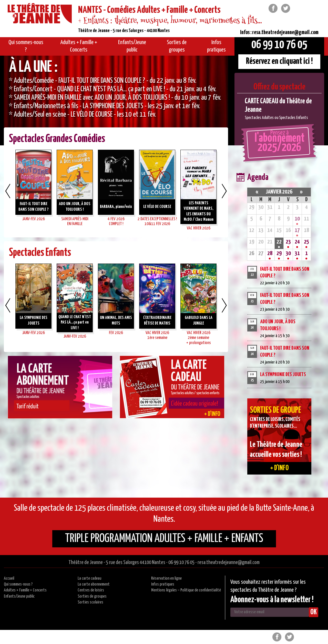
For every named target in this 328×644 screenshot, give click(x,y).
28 (270, 253)
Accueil (9, 578)
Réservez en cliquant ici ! (279, 61)
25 (306, 242)
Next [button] (224, 191)
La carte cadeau (89, 578)
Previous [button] (8, 191)
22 (279, 242)
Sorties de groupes (92, 596)
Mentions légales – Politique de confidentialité (186, 590)
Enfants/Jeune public (19, 596)
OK (314, 612)
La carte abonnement (94, 584)
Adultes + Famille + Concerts (25, 590)
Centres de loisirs (91, 590)
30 (288, 253)
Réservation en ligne (166, 578)
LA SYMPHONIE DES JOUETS (283, 375)
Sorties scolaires (90, 602)
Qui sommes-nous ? (18, 584)
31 (297, 253)
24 (297, 242)
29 (279, 253)
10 (297, 219)
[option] (116, 100)
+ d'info (279, 468)
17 (297, 230)
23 (288, 242)
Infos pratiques (163, 584)
